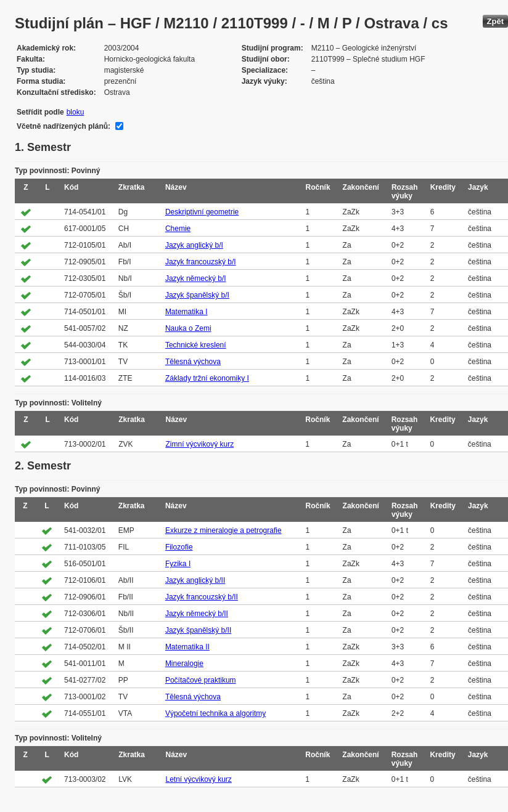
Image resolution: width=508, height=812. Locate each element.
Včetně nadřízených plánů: (63, 126)
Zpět (495, 21)
